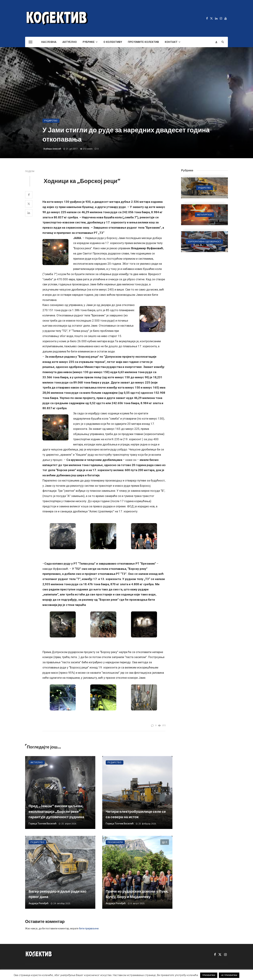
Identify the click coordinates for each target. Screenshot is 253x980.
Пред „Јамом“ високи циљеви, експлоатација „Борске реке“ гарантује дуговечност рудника (56, 811)
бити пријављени (89, 928)
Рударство (51, 121)
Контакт (171, 42)
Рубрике (89, 42)
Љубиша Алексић (52, 149)
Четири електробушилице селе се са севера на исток (136, 814)
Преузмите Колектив (143, 42)
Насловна (49, 42)
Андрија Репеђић (39, 903)
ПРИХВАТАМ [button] (209, 975)
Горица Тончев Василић (43, 824)
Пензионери (115, 842)
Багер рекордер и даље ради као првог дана (57, 894)
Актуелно (70, 42)
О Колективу (113, 42)
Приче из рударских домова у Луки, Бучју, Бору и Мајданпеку (137, 894)
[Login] (216, 42)
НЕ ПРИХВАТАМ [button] (229, 975)
